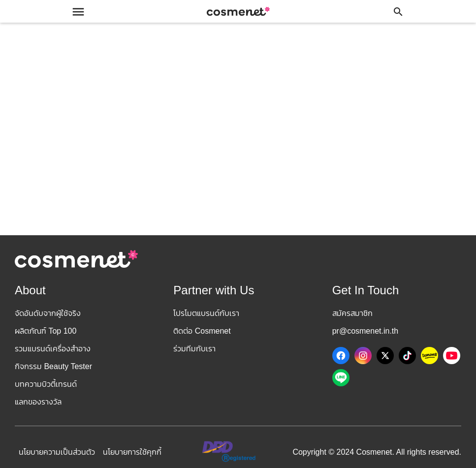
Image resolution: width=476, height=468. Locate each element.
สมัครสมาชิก (352, 313)
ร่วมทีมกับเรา (194, 349)
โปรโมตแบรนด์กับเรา (206, 313)
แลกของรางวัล (38, 402)
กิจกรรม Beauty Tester (53, 366)
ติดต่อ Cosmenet (202, 331)
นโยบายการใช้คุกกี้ (132, 452)
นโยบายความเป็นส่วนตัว (57, 452)
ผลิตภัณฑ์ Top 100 (46, 331)
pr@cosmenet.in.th (365, 331)
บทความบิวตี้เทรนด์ (46, 384)
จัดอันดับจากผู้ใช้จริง (48, 313)
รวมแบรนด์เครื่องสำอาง (53, 349)
